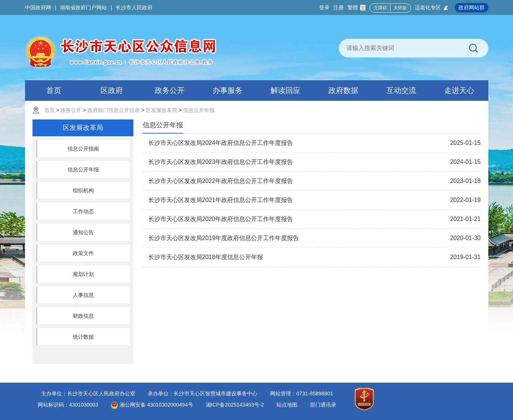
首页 (50, 110)
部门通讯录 (323, 405)
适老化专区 (432, 8)
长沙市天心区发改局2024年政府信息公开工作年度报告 (221, 143)
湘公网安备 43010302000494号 (152, 405)
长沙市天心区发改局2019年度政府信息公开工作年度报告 (224, 238)
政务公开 (71, 110)
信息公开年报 (199, 110)
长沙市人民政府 (134, 7)
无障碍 (380, 8)
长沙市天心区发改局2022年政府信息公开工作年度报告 (221, 181)
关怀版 (400, 8)
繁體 (357, 8)
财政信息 (83, 316)
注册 (339, 7)
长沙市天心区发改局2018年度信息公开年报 (206, 257)
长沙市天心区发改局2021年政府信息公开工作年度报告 (221, 200)
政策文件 (83, 253)
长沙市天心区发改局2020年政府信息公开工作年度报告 (221, 219)
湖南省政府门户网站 (83, 7)
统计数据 (83, 337)
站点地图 (287, 405)
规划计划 (83, 274)
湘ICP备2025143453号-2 (235, 405)
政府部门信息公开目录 (114, 110)
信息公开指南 (83, 149)
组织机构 (83, 190)
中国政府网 (38, 7)
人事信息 (83, 295)
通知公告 (83, 232)
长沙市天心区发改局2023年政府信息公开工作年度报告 (221, 162)
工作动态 (83, 211)
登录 (324, 7)
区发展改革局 (161, 110)
